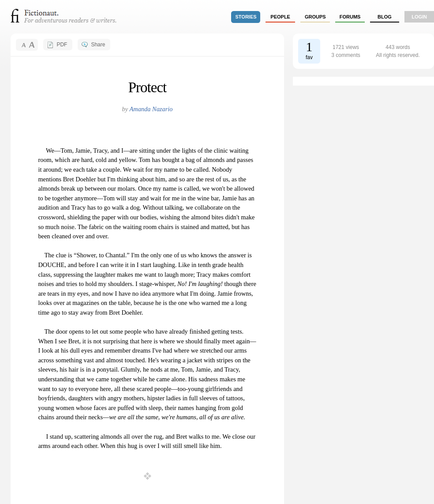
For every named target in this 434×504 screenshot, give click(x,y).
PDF (62, 45)
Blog (385, 17)
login (419, 17)
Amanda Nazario (151, 109)
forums (350, 17)
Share (98, 45)
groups (315, 17)
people (280, 17)
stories (246, 17)
